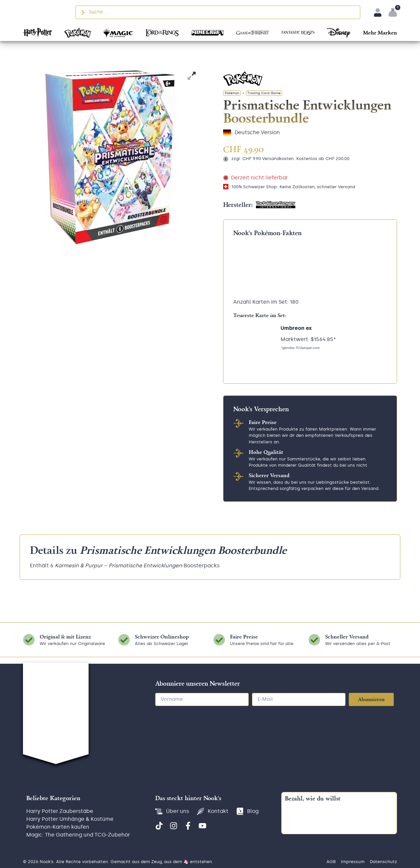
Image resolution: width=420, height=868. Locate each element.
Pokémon (232, 93)
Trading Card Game (264, 93)
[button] (380, 32)
